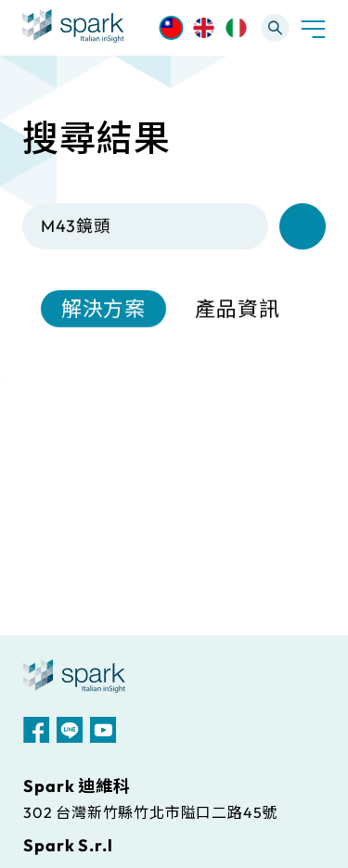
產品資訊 (238, 310)
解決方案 (104, 310)
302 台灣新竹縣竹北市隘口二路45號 (150, 812)
